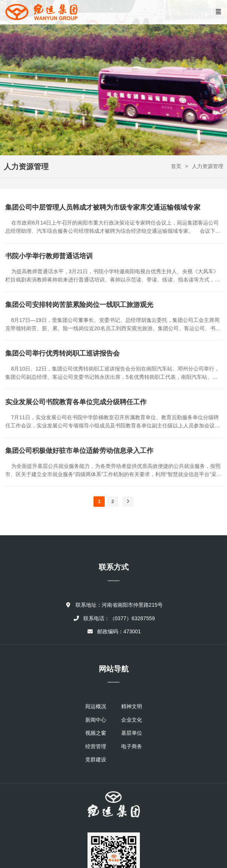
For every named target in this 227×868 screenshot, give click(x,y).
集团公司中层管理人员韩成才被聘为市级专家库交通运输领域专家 (103, 207)
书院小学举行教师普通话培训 (49, 256)
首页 (176, 166)
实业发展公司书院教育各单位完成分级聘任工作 (76, 402)
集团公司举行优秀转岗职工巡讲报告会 (62, 353)
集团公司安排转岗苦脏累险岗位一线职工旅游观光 (79, 305)
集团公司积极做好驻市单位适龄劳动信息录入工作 (79, 451)
